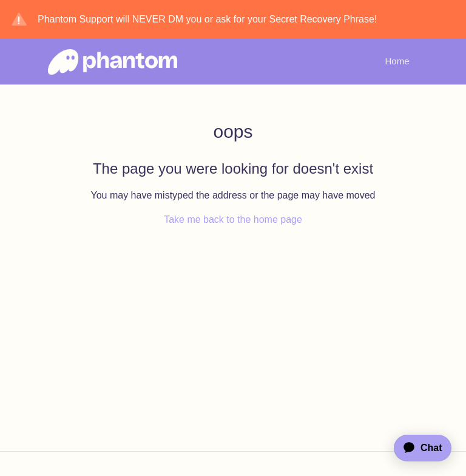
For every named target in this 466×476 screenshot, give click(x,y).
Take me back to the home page (233, 219)
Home (397, 61)
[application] (417, 448)
